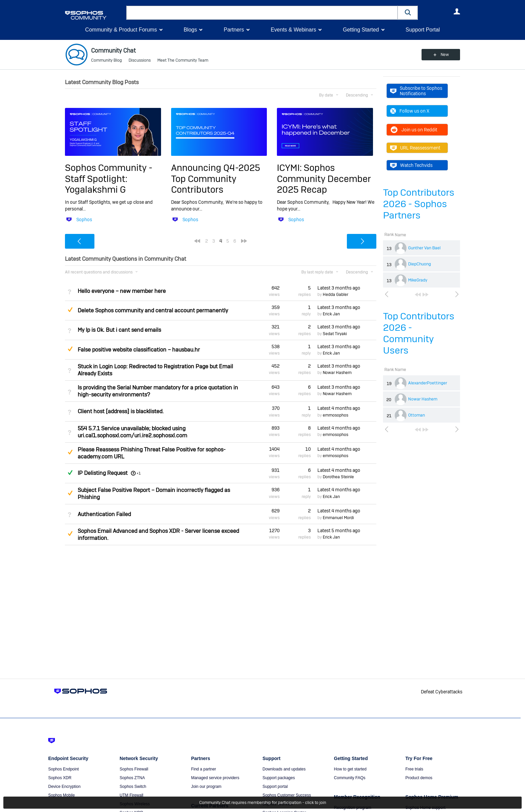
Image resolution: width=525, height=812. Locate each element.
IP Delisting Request (103, 473)
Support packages (279, 778)
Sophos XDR (60, 778)
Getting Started (361, 30)
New (445, 55)
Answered (70, 473)
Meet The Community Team (183, 60)
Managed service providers (215, 778)
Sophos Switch (133, 787)
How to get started (350, 769)
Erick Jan (331, 314)
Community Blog (106, 60)
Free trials (414, 769)
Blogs (190, 30)
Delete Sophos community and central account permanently (153, 310)
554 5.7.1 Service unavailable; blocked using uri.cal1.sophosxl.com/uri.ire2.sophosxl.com (132, 432)
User (457, 11)
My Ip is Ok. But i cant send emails (119, 330)
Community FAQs (350, 778)
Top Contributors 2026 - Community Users (419, 333)
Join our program (206, 787)
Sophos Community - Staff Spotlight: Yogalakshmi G (109, 179)
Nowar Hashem (423, 399)
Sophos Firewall (134, 769)
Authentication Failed (104, 514)
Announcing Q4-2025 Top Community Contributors (216, 179)
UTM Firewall (131, 795)
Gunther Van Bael (424, 248)
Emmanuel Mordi (338, 518)
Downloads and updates (284, 769)
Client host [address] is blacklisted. (121, 411)
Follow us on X (410, 111)
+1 (139, 473)
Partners (234, 30)
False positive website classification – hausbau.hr (139, 350)
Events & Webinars (293, 30)
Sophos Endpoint (63, 769)
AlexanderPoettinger (428, 383)
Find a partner (204, 769)
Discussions (140, 60)
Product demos (419, 778)
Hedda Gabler (335, 295)
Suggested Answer (70, 310)
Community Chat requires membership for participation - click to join (263, 803)
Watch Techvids (411, 165)
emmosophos (335, 415)
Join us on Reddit (414, 130)
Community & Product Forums (121, 30)
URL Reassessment (415, 148)
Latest (339, 288)
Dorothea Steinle (338, 477)
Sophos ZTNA (132, 778)
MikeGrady (418, 280)
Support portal (275, 787)
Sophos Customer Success (287, 795)
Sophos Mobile (61, 795)
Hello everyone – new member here (122, 291)
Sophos (84, 220)
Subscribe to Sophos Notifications (416, 91)
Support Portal (423, 30)
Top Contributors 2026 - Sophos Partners (419, 204)
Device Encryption (64, 787)
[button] (408, 13)
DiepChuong (420, 264)
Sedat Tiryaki (335, 334)
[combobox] (262, 13)
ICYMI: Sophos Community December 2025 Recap (324, 179)
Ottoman (417, 415)
